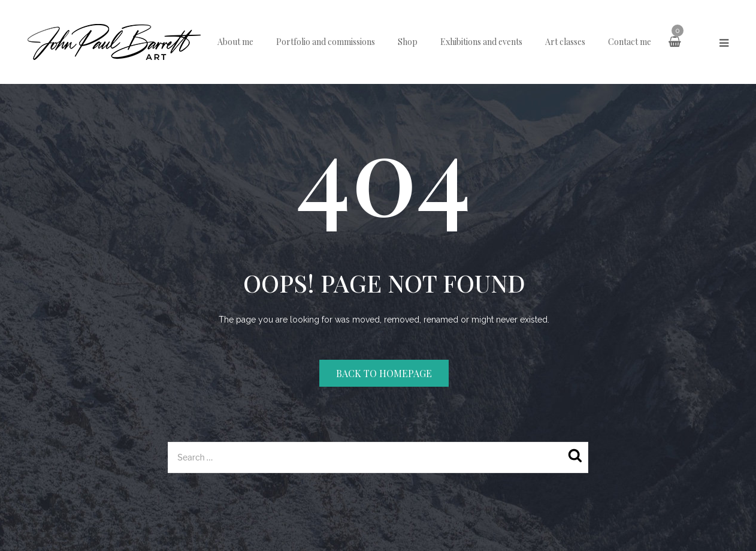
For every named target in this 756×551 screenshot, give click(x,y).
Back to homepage (384, 373)
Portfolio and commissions (326, 42)
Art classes (565, 42)
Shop (408, 42)
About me (235, 42)
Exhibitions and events (481, 42)
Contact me (630, 42)
